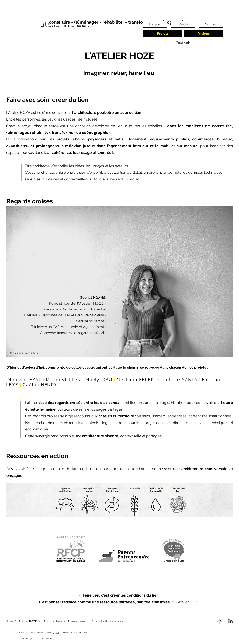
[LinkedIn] (230, 622)
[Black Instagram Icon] (220, 622)
